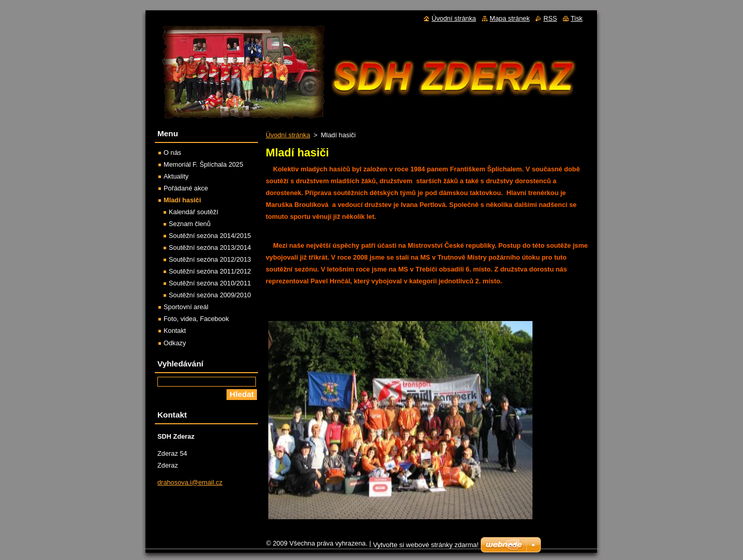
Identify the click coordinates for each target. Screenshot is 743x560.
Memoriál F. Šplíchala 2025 (203, 164)
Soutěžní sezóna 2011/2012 (210, 271)
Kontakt (175, 331)
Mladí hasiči (182, 200)
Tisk (577, 18)
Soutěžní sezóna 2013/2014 (210, 247)
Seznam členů (190, 224)
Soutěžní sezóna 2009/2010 (210, 295)
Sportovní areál (186, 307)
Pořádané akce (186, 188)
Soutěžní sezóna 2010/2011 (210, 283)
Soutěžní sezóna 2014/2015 (210, 236)
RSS (550, 18)
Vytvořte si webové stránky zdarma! (426, 547)
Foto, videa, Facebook (196, 319)
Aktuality (176, 176)
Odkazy (175, 343)
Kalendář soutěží (193, 212)
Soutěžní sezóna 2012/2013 (210, 259)
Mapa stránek (510, 18)
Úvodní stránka (288, 135)
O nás (172, 153)
